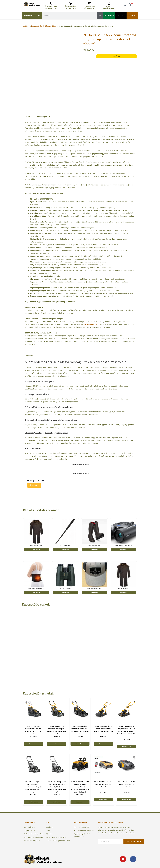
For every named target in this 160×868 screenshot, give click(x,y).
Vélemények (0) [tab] (44, 116)
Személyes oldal (109, 8)
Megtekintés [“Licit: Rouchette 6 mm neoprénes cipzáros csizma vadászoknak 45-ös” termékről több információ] (95, 549)
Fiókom (109, 6)
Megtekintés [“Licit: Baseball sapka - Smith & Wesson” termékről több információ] (95, 592)
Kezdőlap (26, 26)
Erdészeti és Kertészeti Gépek (44, 26)
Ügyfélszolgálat (70, 6)
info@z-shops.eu (90, 8)
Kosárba (116, 56)
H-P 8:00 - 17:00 (70, 8)
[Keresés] (100, 16)
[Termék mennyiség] (89, 56)
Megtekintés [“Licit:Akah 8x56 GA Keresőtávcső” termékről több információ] (66, 592)
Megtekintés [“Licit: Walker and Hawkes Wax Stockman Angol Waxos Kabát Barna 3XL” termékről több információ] (36, 549)
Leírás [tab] (27, 116)
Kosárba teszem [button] (33, 744)
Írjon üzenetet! (90, 6)
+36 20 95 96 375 (51, 8)
